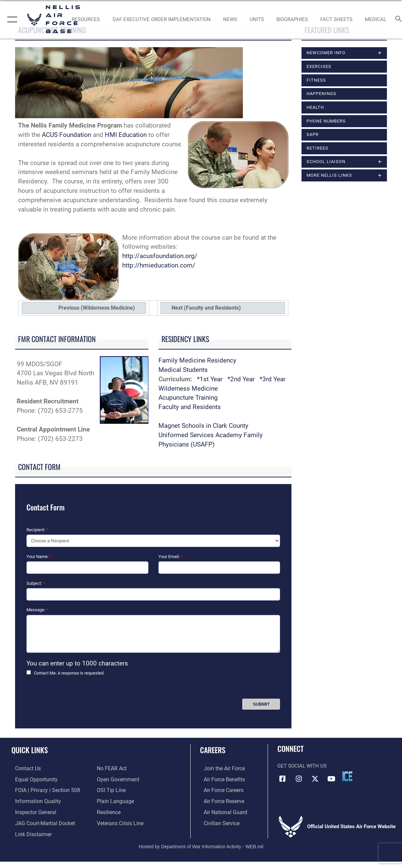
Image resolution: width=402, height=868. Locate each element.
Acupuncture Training (188, 398)
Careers (213, 750)
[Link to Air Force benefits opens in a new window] (220, 779)
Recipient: (37, 530)
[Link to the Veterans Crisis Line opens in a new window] (119, 821)
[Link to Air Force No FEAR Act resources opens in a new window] (111, 768)
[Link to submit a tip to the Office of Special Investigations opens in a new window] (110, 789)
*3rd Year (273, 379)
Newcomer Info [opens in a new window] (326, 53)
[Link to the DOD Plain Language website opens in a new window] (114, 800)
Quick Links (30, 750)
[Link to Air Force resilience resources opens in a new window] (108, 810)
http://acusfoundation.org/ (160, 256)
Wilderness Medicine (188, 389)
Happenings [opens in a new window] (321, 94)
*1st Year (210, 379)
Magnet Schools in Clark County (203, 426)
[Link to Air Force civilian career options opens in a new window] (217, 821)
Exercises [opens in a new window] (319, 66)
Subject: (36, 583)
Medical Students (183, 370)
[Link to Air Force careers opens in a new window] (220, 789)
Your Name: (39, 557)
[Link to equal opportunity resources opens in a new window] (31, 779)
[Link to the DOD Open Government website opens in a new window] (117, 779)
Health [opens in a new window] (315, 107)
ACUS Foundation (66, 135)
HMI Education (126, 135)
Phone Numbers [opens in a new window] (326, 121)
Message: (37, 610)
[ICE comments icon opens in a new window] (347, 776)
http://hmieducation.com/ (159, 265)
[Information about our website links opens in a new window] (29, 832)
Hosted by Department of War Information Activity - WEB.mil (201, 844)
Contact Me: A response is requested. (69, 673)
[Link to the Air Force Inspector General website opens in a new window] (31, 810)
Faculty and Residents (190, 407)
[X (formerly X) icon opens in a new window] (315, 779)
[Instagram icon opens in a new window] (299, 779)
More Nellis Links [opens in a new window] (329, 175)
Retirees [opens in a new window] (317, 148)
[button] (11, 19)
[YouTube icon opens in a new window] (331, 779)
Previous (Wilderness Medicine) (97, 308)
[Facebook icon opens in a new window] (282, 779)
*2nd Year (242, 379)
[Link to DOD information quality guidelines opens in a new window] (33, 800)
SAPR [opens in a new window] (313, 134)
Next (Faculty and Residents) (206, 308)
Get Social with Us (302, 766)
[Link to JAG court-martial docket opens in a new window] (40, 821)
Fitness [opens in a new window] (316, 80)
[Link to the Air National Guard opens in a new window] (221, 810)
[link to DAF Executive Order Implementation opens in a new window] (162, 19)
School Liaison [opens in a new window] (326, 162)
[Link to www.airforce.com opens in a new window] (220, 768)
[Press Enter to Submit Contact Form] (261, 704)
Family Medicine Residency (197, 361)
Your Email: (171, 557)
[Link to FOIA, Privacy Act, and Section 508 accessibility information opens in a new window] (42, 789)
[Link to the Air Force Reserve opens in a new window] (220, 800)
